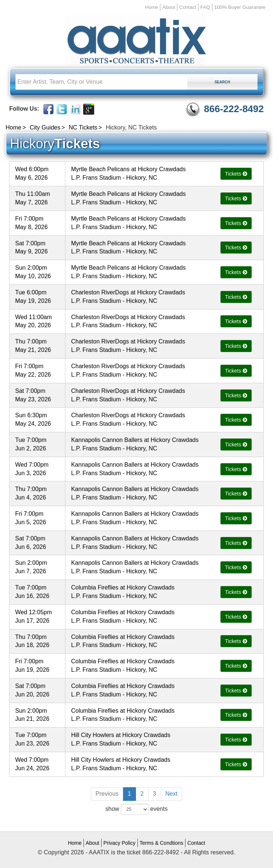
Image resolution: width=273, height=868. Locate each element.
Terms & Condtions (161, 843)
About (169, 7)
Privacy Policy (120, 843)
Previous (107, 794)
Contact (188, 7)
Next (172, 794)
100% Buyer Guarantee (240, 7)
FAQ (205, 7)
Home (152, 7)
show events (136, 809)
